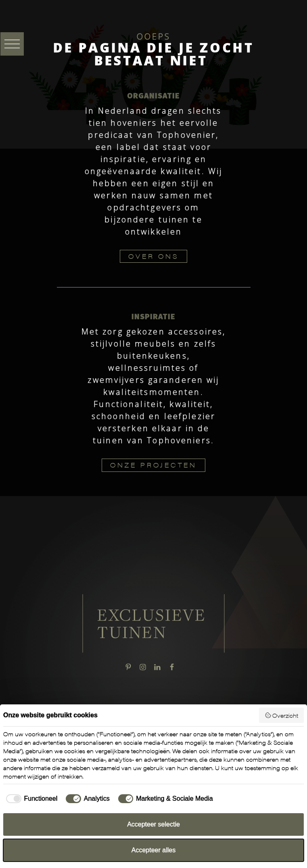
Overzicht (282, 715)
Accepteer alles (153, 850)
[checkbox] (30, 799)
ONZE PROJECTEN (153, 465)
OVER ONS (153, 256)
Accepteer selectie (153, 824)
